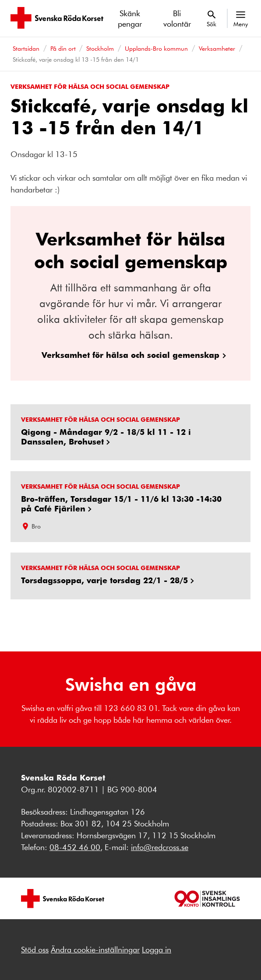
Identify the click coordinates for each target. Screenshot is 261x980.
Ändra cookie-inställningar (95, 949)
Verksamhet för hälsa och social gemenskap (130, 355)
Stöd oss (35, 949)
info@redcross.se (160, 847)
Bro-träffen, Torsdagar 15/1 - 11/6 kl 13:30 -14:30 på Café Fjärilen (121, 503)
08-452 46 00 (75, 847)
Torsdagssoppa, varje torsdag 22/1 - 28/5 (104, 580)
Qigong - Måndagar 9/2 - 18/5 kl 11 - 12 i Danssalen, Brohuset (106, 436)
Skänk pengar (130, 18)
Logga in (157, 949)
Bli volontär (177, 18)
